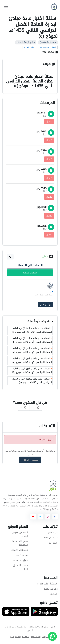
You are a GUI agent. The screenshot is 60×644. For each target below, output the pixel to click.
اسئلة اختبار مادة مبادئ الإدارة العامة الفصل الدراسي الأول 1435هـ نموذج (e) (32, 360)
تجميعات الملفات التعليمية (19, 543)
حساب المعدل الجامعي (21, 567)
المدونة (54, 594)
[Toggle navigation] (6, 6)
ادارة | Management (48, 47)
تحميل (49, 121)
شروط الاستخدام (39, 637)
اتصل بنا (53, 543)
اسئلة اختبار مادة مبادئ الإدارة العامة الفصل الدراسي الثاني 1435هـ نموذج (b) (32, 330)
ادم (52, 292)
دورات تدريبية (21, 555)
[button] (10, 257)
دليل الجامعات (21, 560)
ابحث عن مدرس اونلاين (20, 534)
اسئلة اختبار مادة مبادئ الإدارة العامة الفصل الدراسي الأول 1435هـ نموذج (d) (32, 350)
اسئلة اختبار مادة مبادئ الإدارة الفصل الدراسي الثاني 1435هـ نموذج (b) (32, 381)
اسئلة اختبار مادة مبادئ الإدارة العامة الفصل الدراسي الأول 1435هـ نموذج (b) (32, 340)
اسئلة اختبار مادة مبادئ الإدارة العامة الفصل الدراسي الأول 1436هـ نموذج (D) (32, 370)
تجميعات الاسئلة (19, 550)
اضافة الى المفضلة (30, 265)
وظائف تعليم (51, 589)
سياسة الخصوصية (20, 637)
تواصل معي (46, 304)
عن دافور (53, 532)
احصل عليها (30, 273)
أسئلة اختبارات (29, 47)
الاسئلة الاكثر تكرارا (47, 584)
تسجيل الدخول (30, 460)
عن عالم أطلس (50, 538)
